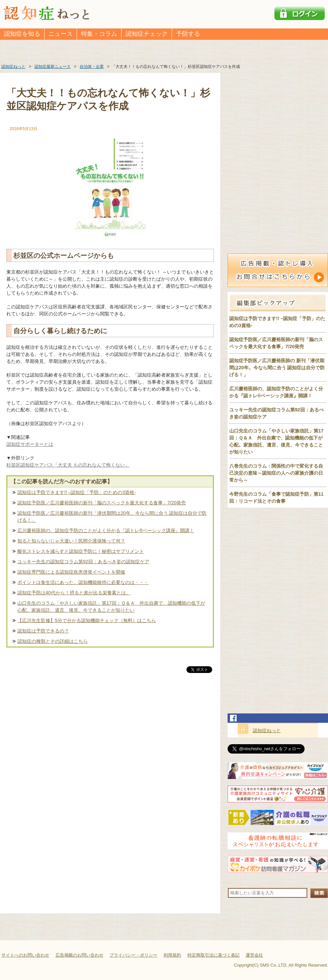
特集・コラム (99, 34)
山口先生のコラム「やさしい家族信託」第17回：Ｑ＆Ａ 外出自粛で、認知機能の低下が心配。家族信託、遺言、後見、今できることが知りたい (111, 607)
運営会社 (254, 955)
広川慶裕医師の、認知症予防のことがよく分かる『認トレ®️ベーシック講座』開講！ (106, 530)
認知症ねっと (267, 730)
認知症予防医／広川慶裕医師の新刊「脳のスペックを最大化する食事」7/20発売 (102, 503)
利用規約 (172, 955)
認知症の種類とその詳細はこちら (53, 641)
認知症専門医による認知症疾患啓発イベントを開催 (71, 572)
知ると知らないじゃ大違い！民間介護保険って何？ (71, 541)
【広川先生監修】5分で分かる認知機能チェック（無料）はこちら (87, 620)
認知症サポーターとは (30, 444)
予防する (188, 34)
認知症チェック (147, 34)
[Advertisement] (110, 744)
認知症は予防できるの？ (43, 631)
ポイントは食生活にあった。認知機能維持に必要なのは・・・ (83, 582)
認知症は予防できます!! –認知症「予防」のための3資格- (77, 492)
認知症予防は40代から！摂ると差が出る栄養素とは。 (74, 593)
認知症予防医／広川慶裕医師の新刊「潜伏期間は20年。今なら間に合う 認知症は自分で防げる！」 (112, 517)
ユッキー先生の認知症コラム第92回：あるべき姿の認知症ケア (83, 562)
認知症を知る (22, 34)
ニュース (61, 34)
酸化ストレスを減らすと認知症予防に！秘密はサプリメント (81, 551)
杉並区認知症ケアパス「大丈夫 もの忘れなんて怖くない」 (68, 465)
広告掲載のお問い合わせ (79, 955)
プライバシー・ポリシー (133, 955)
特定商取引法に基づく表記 (214, 955)
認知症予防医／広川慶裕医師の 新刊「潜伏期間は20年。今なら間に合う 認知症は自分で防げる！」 (277, 368)
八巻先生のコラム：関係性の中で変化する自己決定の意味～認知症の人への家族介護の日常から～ (276, 473)
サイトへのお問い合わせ (25, 955)
